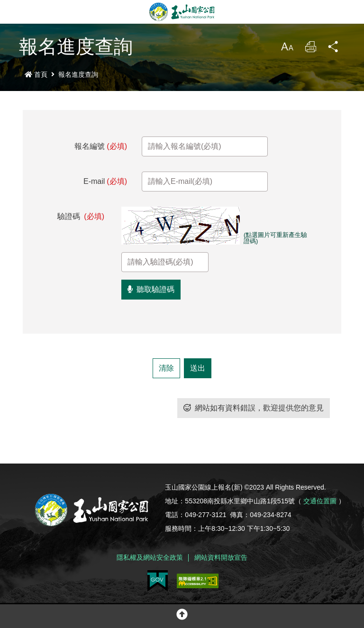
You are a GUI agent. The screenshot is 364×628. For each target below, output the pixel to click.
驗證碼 (81, 216)
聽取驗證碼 (151, 289)
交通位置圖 (320, 501)
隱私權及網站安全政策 (150, 557)
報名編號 (101, 146)
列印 (310, 49)
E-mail (105, 181)
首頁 (36, 74)
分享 (334, 49)
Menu (12, 12)
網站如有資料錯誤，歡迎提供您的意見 (254, 408)
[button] (182, 616)
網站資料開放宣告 (221, 557)
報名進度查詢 (78, 74)
